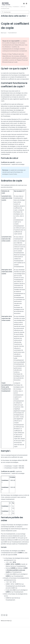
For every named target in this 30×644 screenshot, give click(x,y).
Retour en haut (6, 621)
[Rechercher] (15, 12)
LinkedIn (7, 615)
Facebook (2, 615)
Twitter (4, 615)
